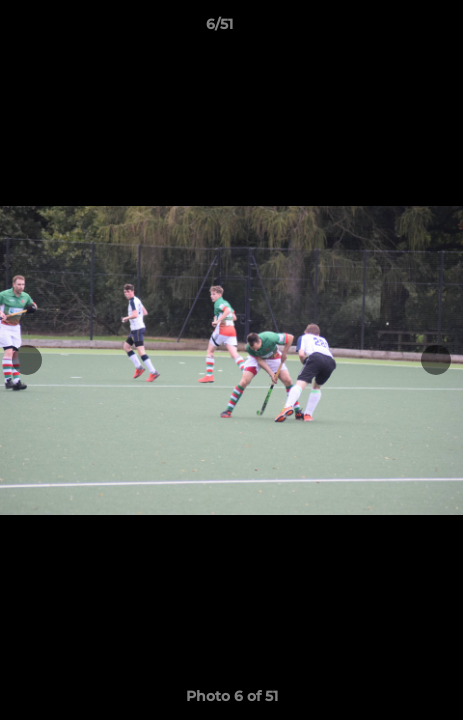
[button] (391, 29)
